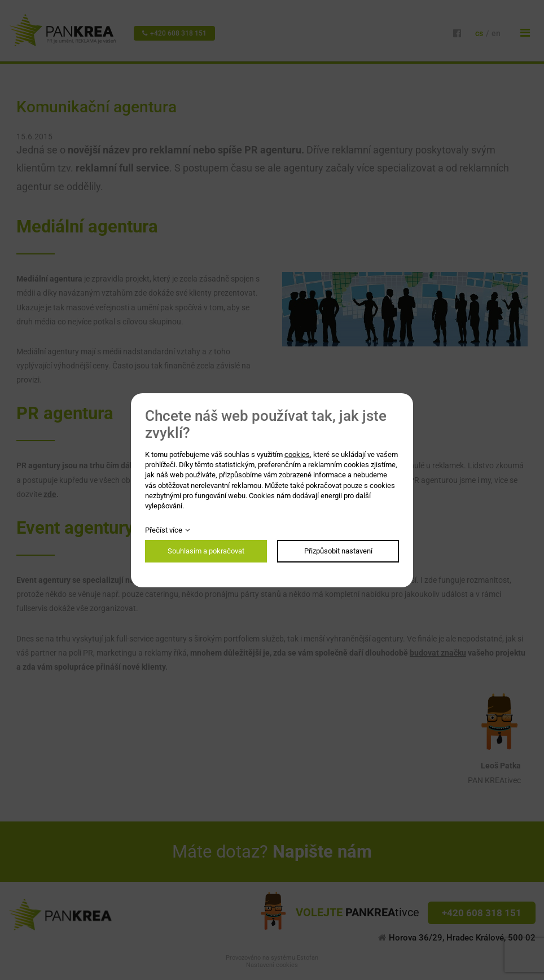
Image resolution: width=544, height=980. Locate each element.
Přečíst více (164, 530)
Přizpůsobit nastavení (338, 551)
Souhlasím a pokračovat (206, 551)
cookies (297, 454)
